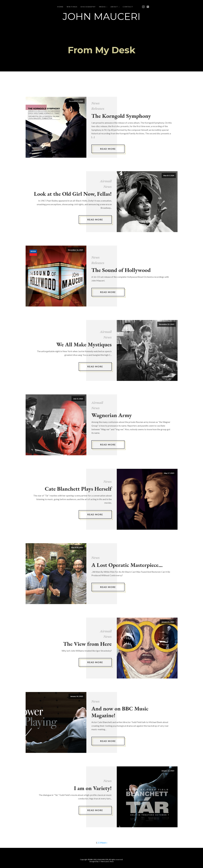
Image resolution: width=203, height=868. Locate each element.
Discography (88, 7)
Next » (104, 843)
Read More (108, 149)
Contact (128, 7)
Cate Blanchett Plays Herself (78, 489)
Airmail (106, 181)
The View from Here (87, 644)
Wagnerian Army (112, 415)
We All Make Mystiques (84, 344)
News (96, 103)
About (114, 7)
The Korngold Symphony (121, 116)
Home (60, 7)
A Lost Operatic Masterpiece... (127, 565)
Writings (72, 7)
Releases (98, 108)
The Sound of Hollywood (121, 270)
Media (102, 7)
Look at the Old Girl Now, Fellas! (73, 194)
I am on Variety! (93, 788)
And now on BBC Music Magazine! (120, 712)
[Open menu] (139, 7)
